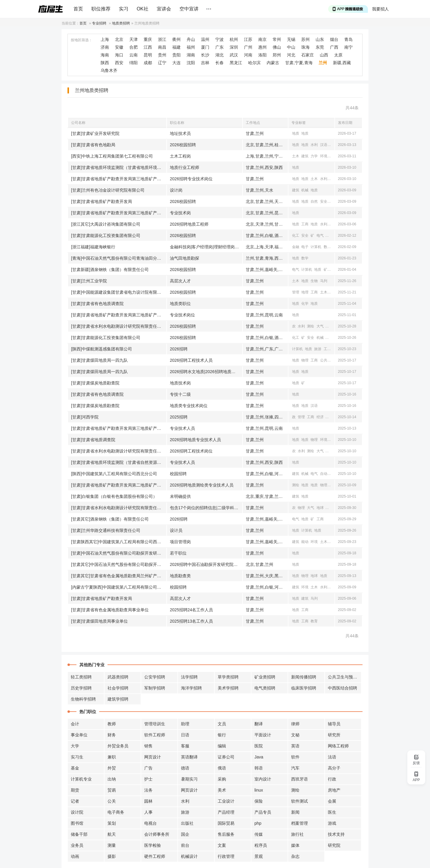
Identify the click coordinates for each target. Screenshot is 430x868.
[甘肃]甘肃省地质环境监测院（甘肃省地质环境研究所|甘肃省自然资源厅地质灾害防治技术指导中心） (119, 167)
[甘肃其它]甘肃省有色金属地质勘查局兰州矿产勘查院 (119, 576)
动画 (75, 856)
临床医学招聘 (304, 688)
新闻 (295, 812)
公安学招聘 (155, 677)
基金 (75, 768)
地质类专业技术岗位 (189, 406)
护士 (148, 779)
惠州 (262, 47)
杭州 (234, 39)
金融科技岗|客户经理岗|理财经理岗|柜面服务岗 (206, 247)
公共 (324, 360)
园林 (148, 801)
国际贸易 (226, 823)
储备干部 (79, 834)
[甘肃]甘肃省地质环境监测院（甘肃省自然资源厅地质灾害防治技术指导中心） (119, 462)
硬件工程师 (155, 856)
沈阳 (191, 63)
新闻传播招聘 (304, 677)
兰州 (323, 63)
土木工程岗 (180, 156)
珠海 (305, 47)
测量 (112, 845)
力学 (314, 156)
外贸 (112, 768)
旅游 (318, 349)
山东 (320, 39)
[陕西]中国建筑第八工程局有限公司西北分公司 (114, 474)
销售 (148, 746)
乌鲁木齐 (109, 70)
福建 (176, 47)
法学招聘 (189, 677)
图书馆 (77, 823)
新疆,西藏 (342, 63)
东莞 (320, 47)
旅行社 (297, 834)
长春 (219, 63)
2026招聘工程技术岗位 (191, 451)
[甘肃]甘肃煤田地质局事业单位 (99, 621)
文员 (222, 724)
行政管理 (226, 856)
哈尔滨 (254, 63)
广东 (219, 47)
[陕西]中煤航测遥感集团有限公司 (102, 349)
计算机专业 (81, 779)
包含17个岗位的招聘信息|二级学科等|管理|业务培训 (206, 508)
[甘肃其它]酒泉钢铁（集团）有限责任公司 (110, 519)
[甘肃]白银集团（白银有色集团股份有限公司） (114, 496)
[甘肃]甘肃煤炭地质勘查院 (95, 383)
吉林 (205, 63)
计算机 (316, 247)
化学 (305, 304)
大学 (75, 746)
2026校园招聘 (183, 145)
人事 (148, 812)
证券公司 (226, 757)
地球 (333, 360)
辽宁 (162, 63)
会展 (332, 801)
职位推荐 (101, 9)
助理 (185, 724)
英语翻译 (189, 757)
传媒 (259, 834)
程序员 (261, 845)
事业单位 (79, 735)
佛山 (277, 47)
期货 (75, 790)
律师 (295, 724)
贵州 (162, 55)
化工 (296, 236)
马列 (324, 281)
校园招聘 (178, 474)
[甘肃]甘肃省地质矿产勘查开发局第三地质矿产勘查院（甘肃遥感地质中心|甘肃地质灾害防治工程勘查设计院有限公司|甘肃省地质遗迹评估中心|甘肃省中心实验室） (119, 213)
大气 (320, 326)
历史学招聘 (81, 688)
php (258, 823)
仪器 (333, 270)
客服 (185, 746)
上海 (105, 39)
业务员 (77, 845)
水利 (314, 145)
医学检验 (153, 845)
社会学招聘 (118, 688)
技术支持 (336, 834)
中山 (291, 47)
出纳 (112, 779)
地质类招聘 (121, 23)
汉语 (324, 145)
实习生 (77, 757)
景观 (259, 856)
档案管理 (300, 823)
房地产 (334, 790)
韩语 (259, 768)
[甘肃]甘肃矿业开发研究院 (95, 133)
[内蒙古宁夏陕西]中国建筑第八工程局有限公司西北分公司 (119, 587)
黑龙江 (236, 63)
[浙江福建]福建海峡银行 (93, 247)
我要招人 (380, 9)
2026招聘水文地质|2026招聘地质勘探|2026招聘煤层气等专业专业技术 (206, 372)
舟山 (191, 39)
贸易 (112, 790)
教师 (112, 724)
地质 (296, 133)
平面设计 (263, 735)
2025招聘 (179, 417)
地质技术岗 (180, 383)
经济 (320, 417)
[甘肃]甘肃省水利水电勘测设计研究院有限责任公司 (118, 326)
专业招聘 (99, 23)
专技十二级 (180, 394)
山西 (324, 55)
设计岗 (176, 190)
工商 (305, 224)
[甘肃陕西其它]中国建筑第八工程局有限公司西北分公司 (119, 542)
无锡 (291, 39)
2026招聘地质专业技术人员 (195, 440)
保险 (259, 801)
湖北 (219, 55)
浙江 (162, 39)
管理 (296, 292)
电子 (305, 247)
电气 (320, 236)
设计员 (176, 530)
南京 (262, 39)
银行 (222, 735)
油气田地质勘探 (185, 258)
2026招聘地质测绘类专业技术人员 (202, 485)
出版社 (187, 823)
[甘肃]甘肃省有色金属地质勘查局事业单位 (110, 610)
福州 (191, 47)
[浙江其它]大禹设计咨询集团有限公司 (106, 224)
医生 (332, 812)
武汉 (234, 55)
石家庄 (308, 55)
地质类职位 (180, 304)
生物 (314, 281)
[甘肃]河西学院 (85, 417)
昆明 (148, 55)
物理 (305, 360)
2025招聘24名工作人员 (192, 610)
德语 (185, 768)
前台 (185, 845)
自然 (314, 201)
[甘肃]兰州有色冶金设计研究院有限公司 (108, 190)
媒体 (295, 845)
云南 (133, 55)
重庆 (148, 39)
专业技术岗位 (182, 315)
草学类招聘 (228, 677)
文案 (222, 845)
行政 (332, 779)
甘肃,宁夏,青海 (299, 63)
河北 (291, 55)
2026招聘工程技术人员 (191, 360)
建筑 (305, 156)
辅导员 (334, 724)
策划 (112, 823)
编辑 (222, 746)
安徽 (119, 47)
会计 (75, 724)
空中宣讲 (189, 9)
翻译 (259, 724)
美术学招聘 (228, 688)
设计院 (77, 812)
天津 (133, 39)
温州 (205, 39)
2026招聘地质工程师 (189, 224)
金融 (296, 247)
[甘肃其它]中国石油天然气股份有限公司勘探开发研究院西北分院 (119, 564)
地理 (305, 292)
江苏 (248, 39)
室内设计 (263, 779)
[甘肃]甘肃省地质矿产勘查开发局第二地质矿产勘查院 (119, 485)
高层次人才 (180, 281)
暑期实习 (189, 779)
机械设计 (189, 856)
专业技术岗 (180, 213)
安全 (324, 201)
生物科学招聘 (83, 699)
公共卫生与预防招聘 (345, 677)
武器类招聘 (118, 677)
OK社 (143, 9)
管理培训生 (155, 724)
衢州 (176, 39)
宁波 (219, 39)
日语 (185, 735)
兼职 (112, 757)
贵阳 (176, 55)
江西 (148, 47)
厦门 (205, 47)
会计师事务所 (157, 834)
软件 (295, 757)
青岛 (348, 39)
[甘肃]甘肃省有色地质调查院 (97, 304)
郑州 (277, 55)
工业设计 (226, 801)
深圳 (234, 47)
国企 (185, 834)
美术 (222, 790)
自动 (329, 236)
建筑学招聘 (118, 699)
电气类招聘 (265, 688)
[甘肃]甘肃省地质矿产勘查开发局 (102, 201)
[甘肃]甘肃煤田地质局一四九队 (99, 360)
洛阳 (262, 55)
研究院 (334, 845)
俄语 (222, 768)
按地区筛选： (82, 40)
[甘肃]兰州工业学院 (89, 281)
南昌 (162, 47)
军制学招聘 (155, 688)
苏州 (305, 39)
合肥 (133, 47)
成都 (148, 63)
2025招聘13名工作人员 (192, 621)
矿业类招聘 (265, 677)
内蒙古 (273, 63)
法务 (148, 790)
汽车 (295, 768)
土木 (296, 156)
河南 (248, 55)
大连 (176, 63)
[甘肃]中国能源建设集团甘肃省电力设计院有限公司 (118, 292)
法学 (329, 417)
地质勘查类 (180, 576)
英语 (295, 746)
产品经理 (226, 812)
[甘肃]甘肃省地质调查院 (93, 440)
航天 (112, 834)
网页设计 (153, 757)
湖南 (191, 55)
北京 (119, 39)
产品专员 (263, 812)
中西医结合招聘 (343, 688)
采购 (222, 779)
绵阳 (133, 63)
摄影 (112, 856)
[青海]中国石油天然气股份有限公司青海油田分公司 (118, 258)
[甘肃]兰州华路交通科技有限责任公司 (106, 530)
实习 (124, 9)
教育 (314, 621)
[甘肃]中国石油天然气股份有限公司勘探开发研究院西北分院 (119, 553)
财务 (112, 735)
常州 (277, 39)
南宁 (348, 47)
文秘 (295, 735)
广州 (248, 47)
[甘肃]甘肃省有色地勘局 (93, 145)
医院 (259, 746)
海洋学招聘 (191, 688)
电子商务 (116, 812)
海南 (105, 55)
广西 (334, 47)
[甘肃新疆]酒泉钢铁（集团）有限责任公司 (110, 270)
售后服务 (226, 834)
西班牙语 (300, 779)
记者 (75, 801)
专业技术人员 (182, 428)
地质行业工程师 (185, 167)
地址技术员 (180, 133)
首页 (78, 9)
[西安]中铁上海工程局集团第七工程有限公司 (112, 156)
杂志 (295, 856)
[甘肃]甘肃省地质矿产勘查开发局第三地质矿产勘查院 (119, 179)
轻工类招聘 (81, 677)
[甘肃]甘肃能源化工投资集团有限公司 (106, 236)
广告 (148, 768)
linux (259, 790)
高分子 (334, 768)
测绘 (333, 145)
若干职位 (178, 553)
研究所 (334, 735)
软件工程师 (155, 735)
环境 (324, 156)
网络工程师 (338, 746)
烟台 (334, 39)
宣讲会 (164, 9)
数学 (327, 247)
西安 (119, 63)
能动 (305, 542)
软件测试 (300, 801)
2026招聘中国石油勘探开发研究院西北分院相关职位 (206, 564)
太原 (338, 55)
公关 (112, 801)
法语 (332, 757)
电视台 (150, 823)
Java (259, 757)
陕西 (105, 63)
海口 (119, 55)
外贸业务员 (118, 746)
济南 (105, 47)
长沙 (205, 55)
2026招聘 (179, 349)
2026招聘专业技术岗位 (191, 179)
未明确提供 (180, 496)
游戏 (332, 823)
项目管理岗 (180, 542)
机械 (305, 190)
